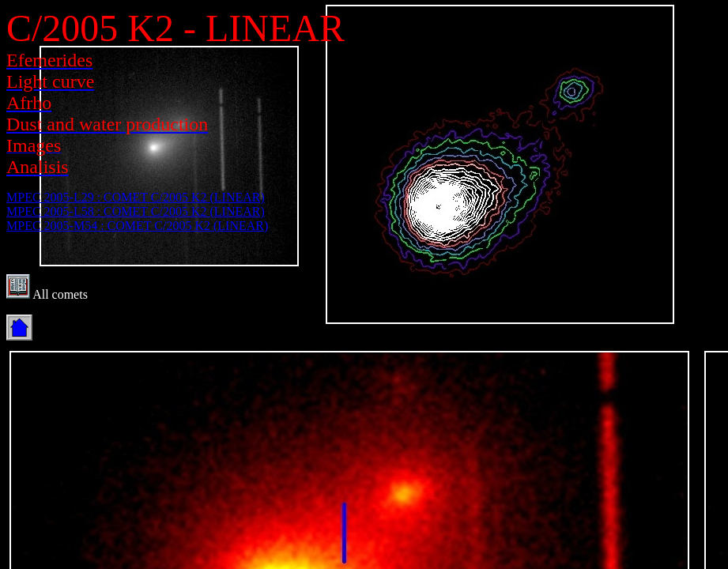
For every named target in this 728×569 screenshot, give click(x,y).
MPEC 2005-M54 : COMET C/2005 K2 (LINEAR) (137, 226)
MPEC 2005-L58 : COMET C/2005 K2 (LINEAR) (136, 211)
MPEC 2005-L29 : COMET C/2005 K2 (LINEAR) (136, 197)
